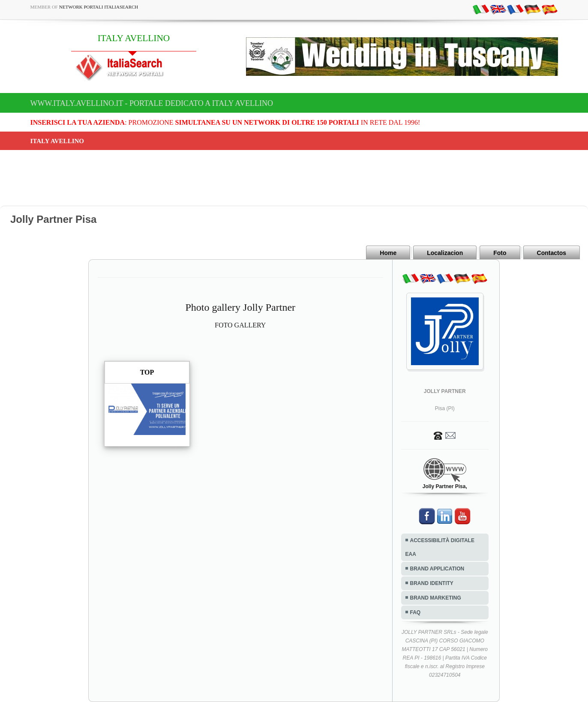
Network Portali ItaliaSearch (99, 7)
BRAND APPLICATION (437, 569)
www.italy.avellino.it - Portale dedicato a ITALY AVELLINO (152, 103)
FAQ (415, 612)
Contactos (552, 253)
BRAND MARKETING (436, 598)
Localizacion (445, 253)
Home (388, 253)
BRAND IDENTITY (432, 583)
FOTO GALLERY (240, 325)
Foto (500, 253)
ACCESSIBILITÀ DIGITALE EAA (440, 547)
